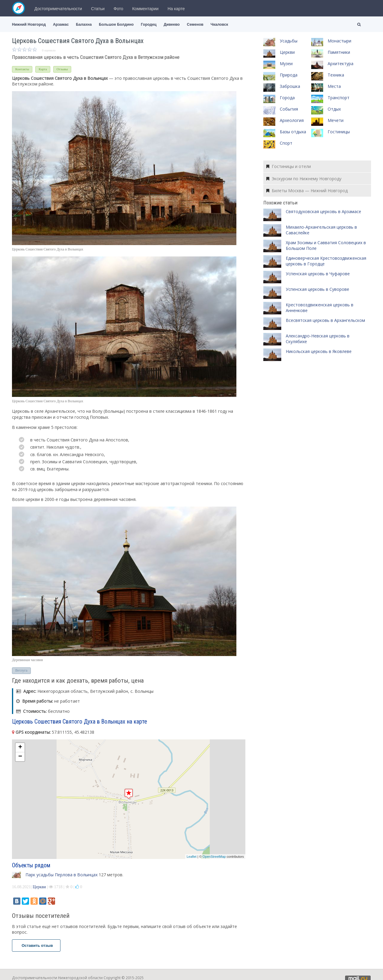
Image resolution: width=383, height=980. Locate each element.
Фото (118, 9)
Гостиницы (339, 132)
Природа (289, 75)
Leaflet (192, 857)
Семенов (195, 25)
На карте (176, 9)
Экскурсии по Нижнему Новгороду (304, 179)
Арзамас (61, 25)
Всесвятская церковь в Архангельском (325, 320)
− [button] (20, 757)
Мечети (336, 120)
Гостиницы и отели (289, 166)
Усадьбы (289, 41)
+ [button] (20, 747)
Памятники (339, 52)
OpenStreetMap (214, 857)
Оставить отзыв (36, 945)
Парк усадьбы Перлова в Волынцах (61, 875)
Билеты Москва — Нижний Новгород (307, 191)
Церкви (39, 887)
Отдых (334, 109)
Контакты (22, 69)
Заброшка (290, 86)
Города (287, 98)
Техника (336, 75)
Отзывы (62, 69)
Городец (149, 25)
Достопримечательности (58, 9)
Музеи (286, 64)
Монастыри (339, 41)
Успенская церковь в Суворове (317, 289)
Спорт (286, 143)
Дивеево (172, 25)
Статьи (98, 9)
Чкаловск (219, 25)
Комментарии (145, 9)
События (289, 109)
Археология (292, 120)
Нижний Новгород (29, 25)
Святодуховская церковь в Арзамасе (323, 211)
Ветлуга (21, 670)
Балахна (84, 25)
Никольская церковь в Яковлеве (319, 351)
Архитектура (341, 64)
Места (334, 86)
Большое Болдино (116, 25)
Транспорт (339, 98)
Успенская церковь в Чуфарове (318, 274)
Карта (43, 69)
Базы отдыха (293, 132)
